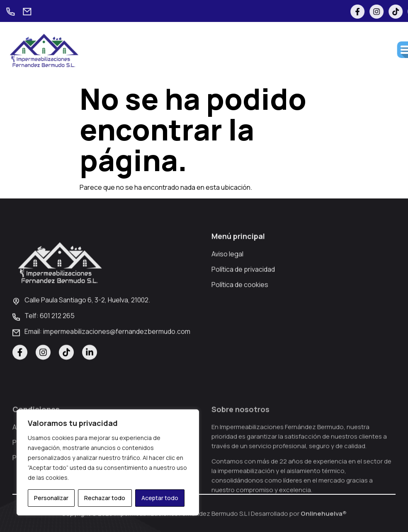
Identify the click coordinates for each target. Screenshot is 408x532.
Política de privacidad (243, 285)
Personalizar (51, 498)
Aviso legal (227, 270)
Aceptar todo (160, 498)
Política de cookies (240, 300)
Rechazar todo (105, 498)
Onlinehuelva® (324, 516)
